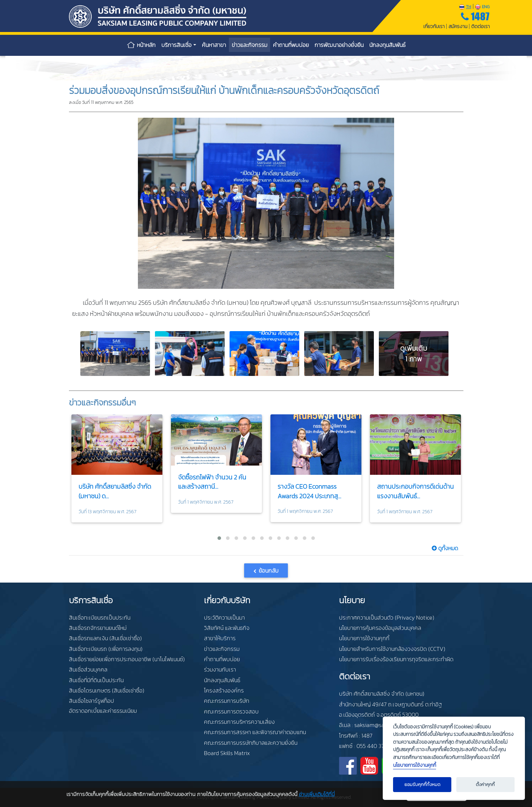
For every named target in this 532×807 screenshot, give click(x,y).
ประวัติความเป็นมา (224, 617)
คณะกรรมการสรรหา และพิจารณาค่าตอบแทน (255, 732)
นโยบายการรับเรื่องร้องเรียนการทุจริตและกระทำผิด (396, 659)
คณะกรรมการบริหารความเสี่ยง (239, 722)
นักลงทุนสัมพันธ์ (222, 680)
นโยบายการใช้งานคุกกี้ (364, 638)
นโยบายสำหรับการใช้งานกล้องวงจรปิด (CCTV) (392, 649)
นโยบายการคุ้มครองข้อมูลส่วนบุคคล (380, 628)
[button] (219, 538)
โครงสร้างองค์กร (224, 690)
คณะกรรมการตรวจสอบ (231, 711)
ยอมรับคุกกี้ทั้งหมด (422, 784)
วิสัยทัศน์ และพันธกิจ (227, 628)
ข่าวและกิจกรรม (222, 649)
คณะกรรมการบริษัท (227, 701)
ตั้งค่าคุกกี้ (485, 784)
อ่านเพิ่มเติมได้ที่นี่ (317, 794)
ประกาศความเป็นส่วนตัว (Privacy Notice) (387, 617)
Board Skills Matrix (227, 753)
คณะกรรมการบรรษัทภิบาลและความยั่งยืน (251, 743)
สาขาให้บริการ (220, 638)
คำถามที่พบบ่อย (222, 659)
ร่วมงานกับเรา (220, 669)
